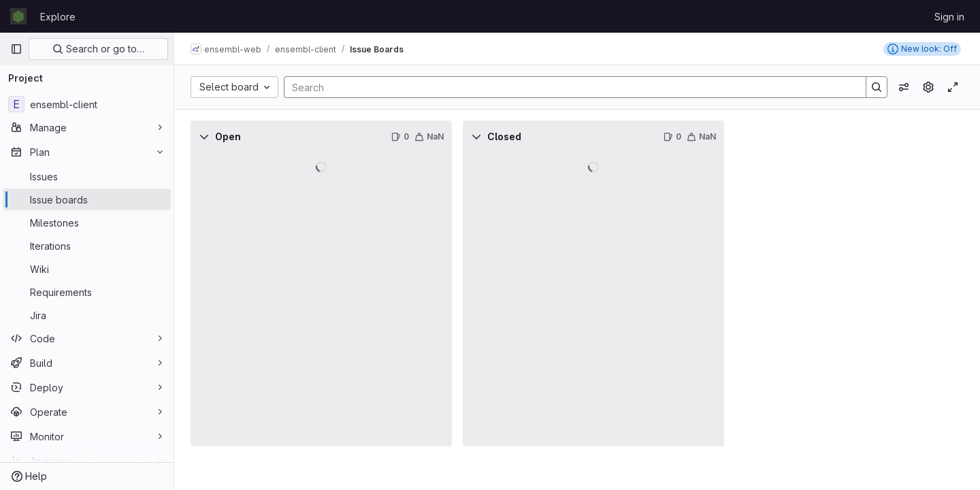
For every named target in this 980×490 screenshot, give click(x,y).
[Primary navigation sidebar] (16, 49)
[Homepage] (18, 16)
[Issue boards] (87, 199)
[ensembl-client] (87, 104)
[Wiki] (87, 269)
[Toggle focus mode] (953, 87)
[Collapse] (204, 137)
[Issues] (87, 176)
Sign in (949, 17)
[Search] (568, 87)
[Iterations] (87, 246)
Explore (58, 17)
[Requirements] (87, 292)
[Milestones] (87, 223)
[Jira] (87, 315)
